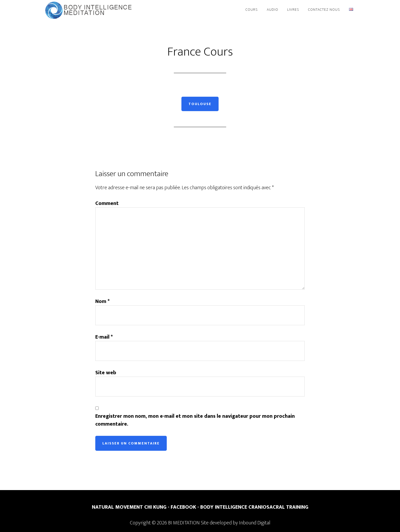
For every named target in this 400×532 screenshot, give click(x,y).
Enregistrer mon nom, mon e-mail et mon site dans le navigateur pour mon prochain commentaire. (195, 420)
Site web (106, 373)
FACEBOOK (183, 507)
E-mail (104, 337)
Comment (107, 203)
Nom (102, 301)
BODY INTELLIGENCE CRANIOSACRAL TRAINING (254, 507)
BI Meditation (90, 10)
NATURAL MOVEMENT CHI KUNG (129, 507)
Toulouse (200, 104)
